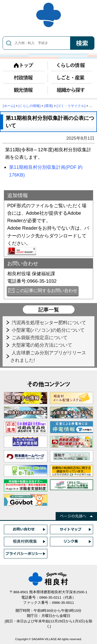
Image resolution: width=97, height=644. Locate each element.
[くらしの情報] (30, 106)
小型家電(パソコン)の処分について (49, 330)
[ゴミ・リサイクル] (71, 106)
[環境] (48, 106)
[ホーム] (9, 106)
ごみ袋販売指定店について (40, 337)
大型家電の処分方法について (43, 345)
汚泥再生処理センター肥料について (50, 323)
